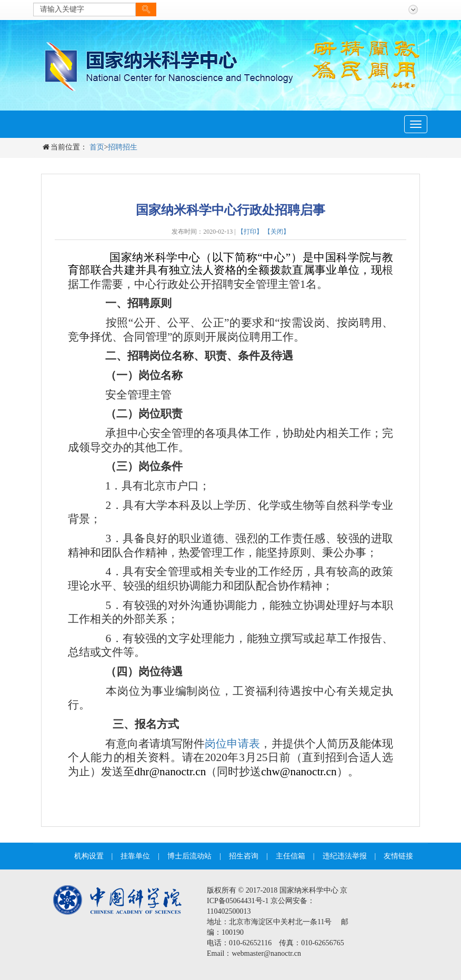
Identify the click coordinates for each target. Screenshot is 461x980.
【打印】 (250, 232)
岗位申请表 (232, 744)
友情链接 (398, 856)
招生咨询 (244, 856)
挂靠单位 (135, 856)
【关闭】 (277, 232)
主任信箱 (290, 856)
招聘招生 (123, 147)
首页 (97, 147)
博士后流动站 (189, 856)
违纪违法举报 (345, 856)
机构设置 (89, 856)
